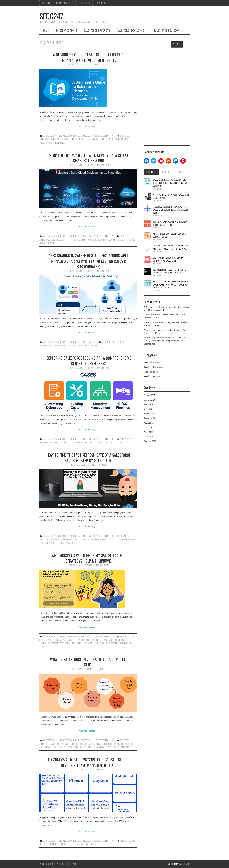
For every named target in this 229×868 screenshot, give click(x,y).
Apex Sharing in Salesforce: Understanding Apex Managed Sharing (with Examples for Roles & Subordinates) (89, 261)
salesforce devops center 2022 (101, 744)
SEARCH (177, 44)
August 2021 (149, 423)
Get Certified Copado (54, 844)
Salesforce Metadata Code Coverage (81, 139)
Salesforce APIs (56, 443)
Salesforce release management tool (90, 643)
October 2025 (149, 395)
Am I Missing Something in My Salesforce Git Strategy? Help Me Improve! (89, 558)
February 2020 (150, 441)
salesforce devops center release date (114, 747)
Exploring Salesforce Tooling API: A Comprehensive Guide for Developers (89, 361)
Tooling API (108, 443)
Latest (166, 172)
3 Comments (100, 669)
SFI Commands (59, 143)
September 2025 (151, 400)
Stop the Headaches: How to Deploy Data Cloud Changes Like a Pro (89, 158)
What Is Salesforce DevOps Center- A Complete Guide (89, 662)
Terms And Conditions (64, 3)
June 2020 (148, 427)
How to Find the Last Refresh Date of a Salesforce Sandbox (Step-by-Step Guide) (89, 458)
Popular (151, 172)
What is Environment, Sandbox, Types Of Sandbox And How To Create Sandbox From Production (171, 284)
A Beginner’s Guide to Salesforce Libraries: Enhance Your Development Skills (88, 57)
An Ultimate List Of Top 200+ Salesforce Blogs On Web (171, 196)
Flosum (42, 844)
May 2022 (148, 409)
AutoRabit (124, 841)
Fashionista (172, 864)
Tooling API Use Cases (122, 443)
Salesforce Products (97, 30)
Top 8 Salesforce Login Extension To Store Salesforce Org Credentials (169, 271)
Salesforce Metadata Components (110, 139)
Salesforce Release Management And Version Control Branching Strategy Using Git (170, 183)
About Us (46, 3)
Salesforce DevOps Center (77, 744)
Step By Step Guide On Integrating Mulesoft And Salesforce (168, 259)
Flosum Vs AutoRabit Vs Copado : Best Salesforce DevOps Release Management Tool (89, 762)
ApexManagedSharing (111, 342)
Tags (182, 172)
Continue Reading (89, 126)
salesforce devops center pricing (84, 747)
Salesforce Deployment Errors (63, 240)
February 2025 (150, 405)
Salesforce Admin (66, 30)
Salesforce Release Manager (61, 543)
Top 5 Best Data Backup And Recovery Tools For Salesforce (170, 223)
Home (46, 30)
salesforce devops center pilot (57, 747)
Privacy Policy (84, 3)
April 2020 (148, 432)
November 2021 (151, 414)
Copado (132, 841)
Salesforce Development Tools (75, 443)
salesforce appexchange (57, 640)
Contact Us (100, 3)
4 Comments (100, 770)
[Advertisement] (167, 99)
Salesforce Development (132, 30)
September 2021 (151, 418)
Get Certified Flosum (72, 844)
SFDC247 (51, 16)
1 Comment (102, 465)
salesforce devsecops (167, 30)
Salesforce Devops (58, 139)
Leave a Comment (102, 65)
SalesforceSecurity (91, 346)
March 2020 (149, 437)
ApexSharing (125, 342)
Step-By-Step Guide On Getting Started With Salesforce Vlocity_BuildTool (171, 247)
